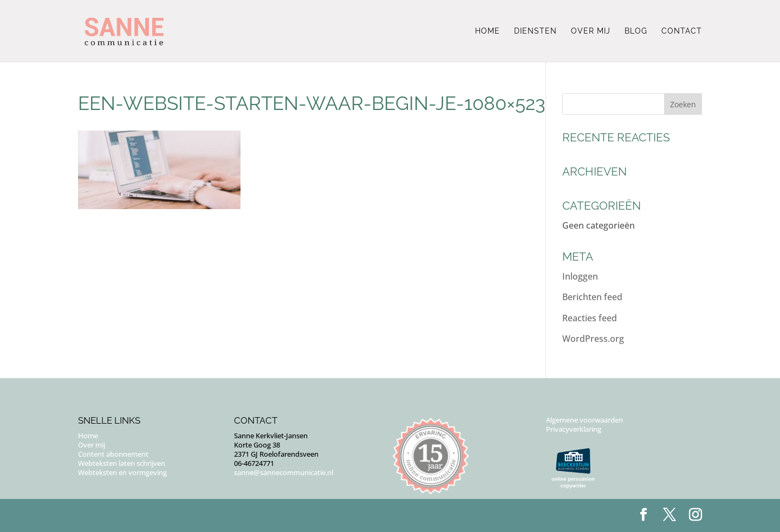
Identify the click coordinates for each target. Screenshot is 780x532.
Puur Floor (144, 515)
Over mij (591, 31)
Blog (636, 31)
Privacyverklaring (574, 429)
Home (487, 31)
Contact (682, 31)
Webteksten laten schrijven (122, 463)
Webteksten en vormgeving (122, 472)
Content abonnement (113, 454)
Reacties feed (590, 318)
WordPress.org (593, 339)
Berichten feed (592, 297)
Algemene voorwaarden (584, 420)
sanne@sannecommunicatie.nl (284, 472)
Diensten (535, 31)
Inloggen (580, 276)
